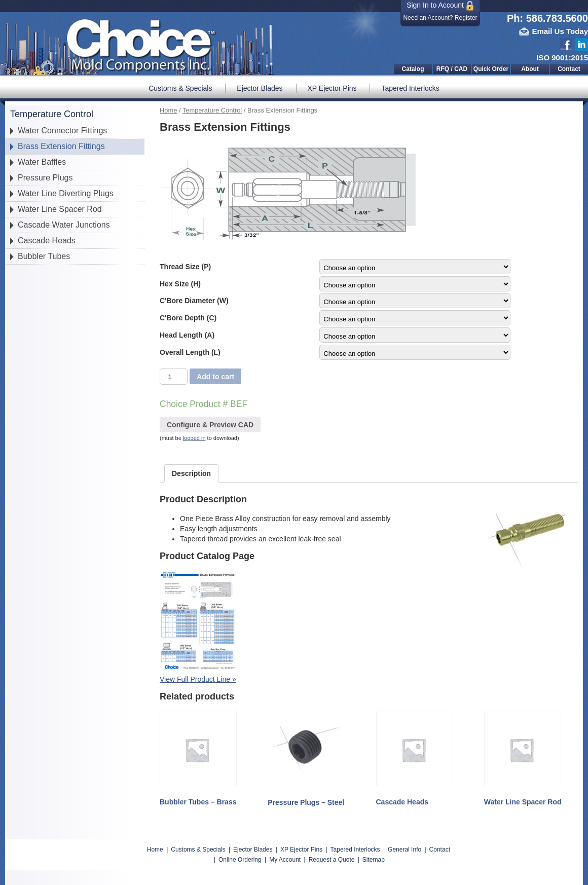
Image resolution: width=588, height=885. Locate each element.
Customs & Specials (180, 88)
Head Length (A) (187, 335)
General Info (405, 850)
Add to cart (215, 377)
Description (191, 473)
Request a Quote (332, 860)
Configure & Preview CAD (210, 425)
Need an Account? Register (440, 18)
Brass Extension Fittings (61, 146)
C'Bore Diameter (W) (194, 301)
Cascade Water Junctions (64, 225)
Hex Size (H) (180, 284)
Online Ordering (240, 860)
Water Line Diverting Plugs (66, 193)
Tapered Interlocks (410, 88)
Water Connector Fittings (62, 131)
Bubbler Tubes (44, 256)
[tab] (191, 473)
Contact (569, 69)
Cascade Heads (47, 241)
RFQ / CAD (452, 69)
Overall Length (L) (190, 352)
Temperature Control (212, 110)
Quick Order (491, 69)
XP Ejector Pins (332, 88)
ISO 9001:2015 (562, 58)
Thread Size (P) (185, 267)
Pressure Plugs (45, 178)
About (530, 69)
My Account (285, 860)
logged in (194, 438)
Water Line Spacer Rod (60, 209)
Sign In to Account (440, 6)
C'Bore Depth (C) (188, 318)
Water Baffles (42, 162)
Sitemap (374, 860)
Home (168, 110)
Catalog (413, 69)
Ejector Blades (260, 88)
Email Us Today (560, 31)
